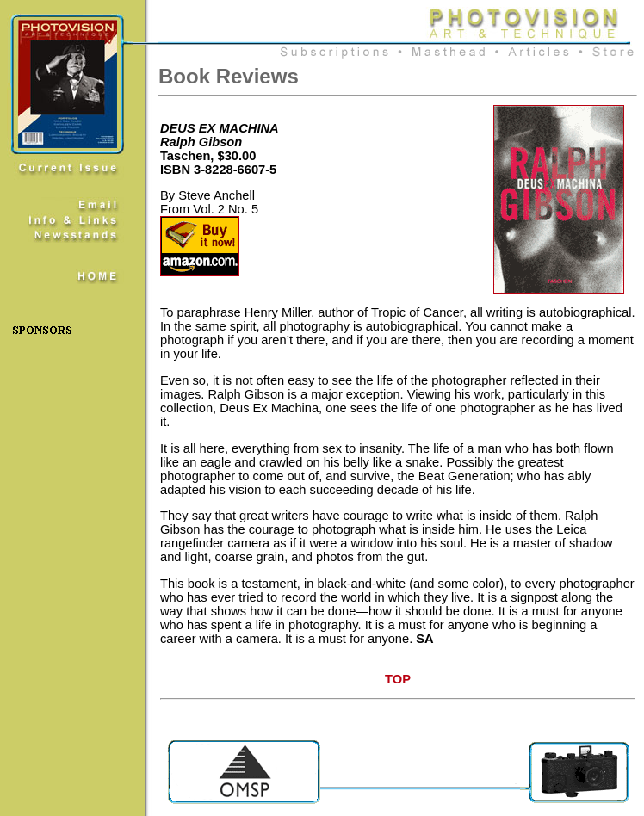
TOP (398, 679)
